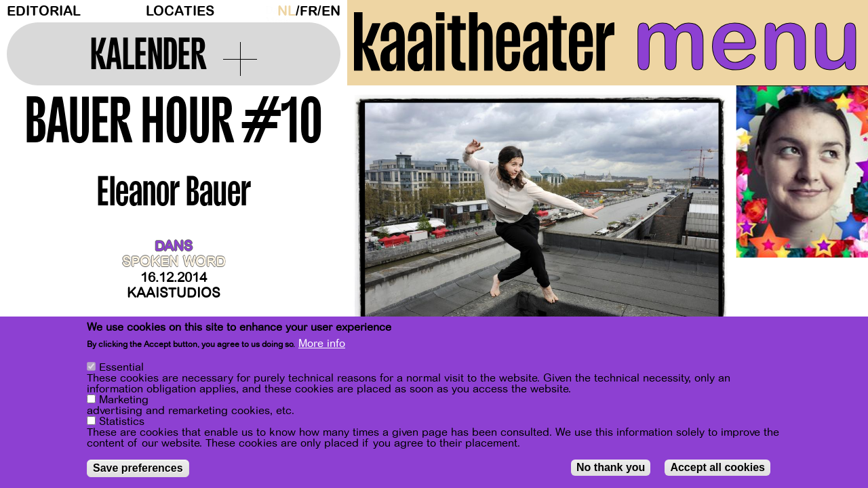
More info (322, 344)
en (331, 11)
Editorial (44, 11)
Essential (121, 367)
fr (309, 11)
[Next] (834, 220)
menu (747, 41)
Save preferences (138, 468)
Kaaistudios (174, 293)
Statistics (122, 422)
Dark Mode (268, 11)
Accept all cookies (717, 467)
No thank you (611, 467)
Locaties (180, 11)
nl (287, 11)
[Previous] (381, 220)
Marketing (124, 400)
